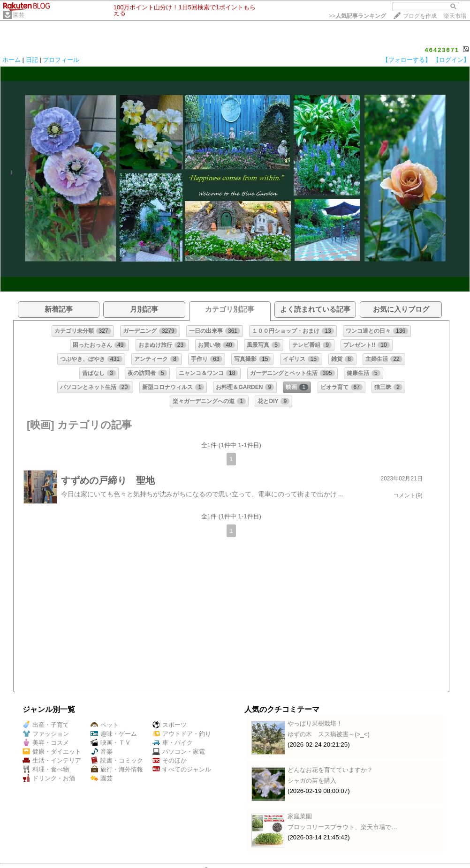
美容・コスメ (46, 743)
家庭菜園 (300, 816)
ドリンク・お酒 (49, 778)
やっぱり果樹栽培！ (315, 723)
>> (357, 16)
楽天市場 (455, 16)
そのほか (170, 760)
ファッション (46, 734)
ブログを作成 (420, 16)
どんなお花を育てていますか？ (330, 770)
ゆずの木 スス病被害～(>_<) (329, 734)
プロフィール (61, 60)
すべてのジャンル (182, 769)
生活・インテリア (52, 760)
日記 (32, 60)
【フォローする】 (407, 60)
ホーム (11, 60)
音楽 (102, 752)
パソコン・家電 (179, 752)
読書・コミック (117, 760)
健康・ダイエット (52, 752)
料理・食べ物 (46, 769)
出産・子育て (46, 725)
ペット (105, 725)
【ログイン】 (451, 60)
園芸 (19, 15)
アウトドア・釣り (182, 734)
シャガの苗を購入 (312, 781)
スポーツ (170, 725)
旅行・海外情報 (117, 769)
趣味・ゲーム (114, 734)
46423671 (442, 50)
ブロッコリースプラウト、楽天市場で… (342, 827)
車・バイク (173, 743)
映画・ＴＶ (111, 743)
